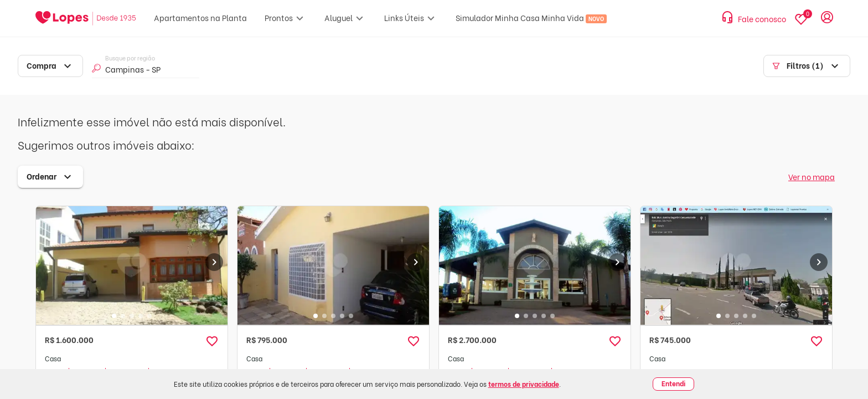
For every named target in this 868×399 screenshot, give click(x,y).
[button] (212, 341)
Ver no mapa (812, 177)
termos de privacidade (524, 384)
